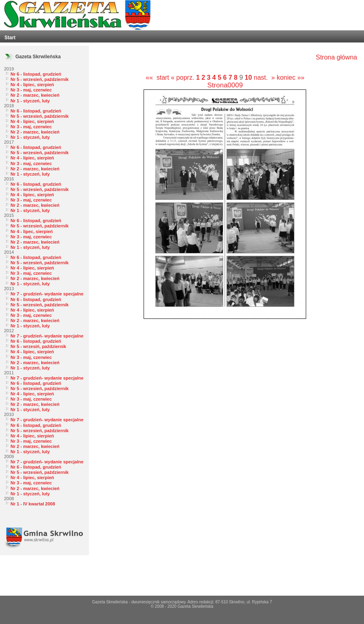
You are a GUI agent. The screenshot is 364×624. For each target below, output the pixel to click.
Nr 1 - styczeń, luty (30, 101)
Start (10, 38)
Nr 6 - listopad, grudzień (36, 74)
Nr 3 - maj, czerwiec (31, 90)
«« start (157, 77)
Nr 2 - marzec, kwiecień (35, 95)
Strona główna (336, 57)
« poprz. (184, 77)
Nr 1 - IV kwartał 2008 (33, 504)
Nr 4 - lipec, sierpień (32, 231)
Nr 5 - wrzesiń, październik (38, 346)
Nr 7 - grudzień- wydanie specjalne (47, 294)
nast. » (264, 77)
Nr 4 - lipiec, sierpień (32, 85)
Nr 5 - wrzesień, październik (40, 79)
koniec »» (291, 77)
